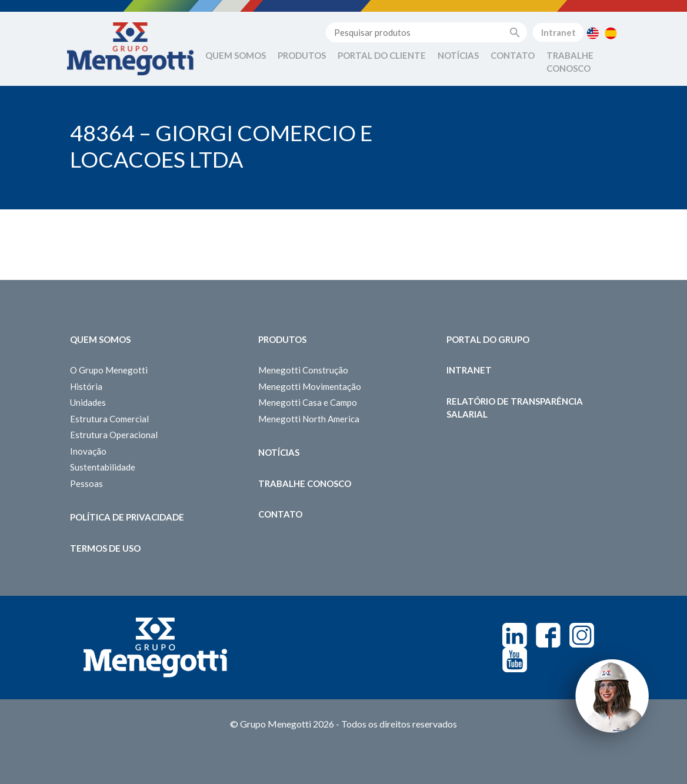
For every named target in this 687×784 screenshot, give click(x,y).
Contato (513, 55)
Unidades (88, 402)
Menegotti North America (309, 419)
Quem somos (100, 339)
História (86, 386)
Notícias (458, 55)
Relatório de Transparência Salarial (515, 408)
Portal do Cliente (382, 55)
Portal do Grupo (488, 339)
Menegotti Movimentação (310, 386)
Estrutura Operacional (114, 435)
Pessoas (86, 483)
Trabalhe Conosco (570, 62)
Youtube (515, 660)
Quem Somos (236, 55)
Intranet (558, 32)
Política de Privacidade (127, 517)
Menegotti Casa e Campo (308, 402)
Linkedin (515, 635)
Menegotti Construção (303, 370)
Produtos (302, 55)
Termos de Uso (105, 548)
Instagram (582, 635)
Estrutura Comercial (109, 419)
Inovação (88, 451)
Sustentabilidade (103, 467)
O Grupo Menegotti (109, 370)
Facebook (548, 635)
